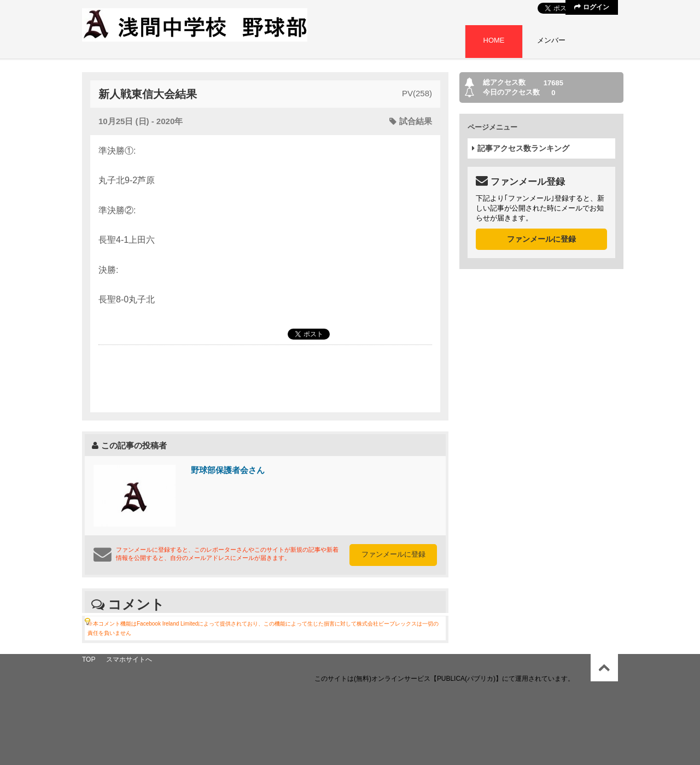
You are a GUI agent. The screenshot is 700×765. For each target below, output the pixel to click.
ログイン (591, 7)
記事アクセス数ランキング (521, 148)
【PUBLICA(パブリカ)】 (466, 679)
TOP (89, 659)
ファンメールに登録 (393, 554)
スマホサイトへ (129, 659)
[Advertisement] (265, 378)
